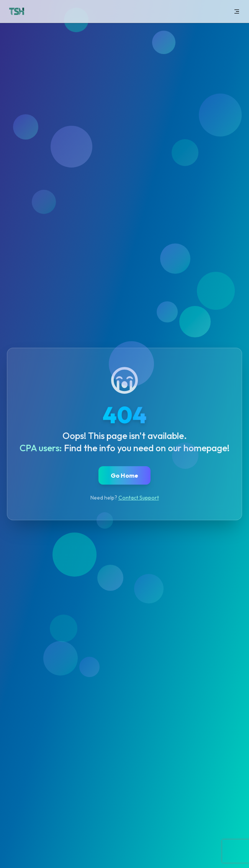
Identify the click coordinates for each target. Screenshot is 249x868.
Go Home (124, 475)
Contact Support (139, 498)
